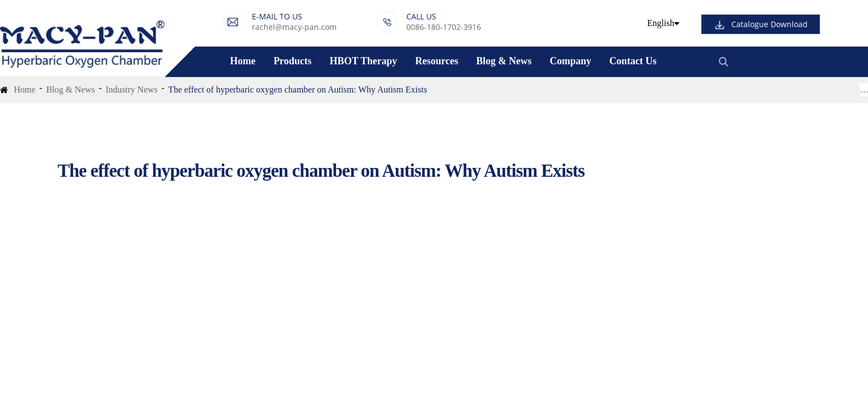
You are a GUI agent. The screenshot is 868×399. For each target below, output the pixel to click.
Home (242, 61)
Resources (437, 61)
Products (293, 61)
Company (570, 61)
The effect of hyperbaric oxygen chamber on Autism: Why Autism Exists (298, 89)
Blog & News (504, 61)
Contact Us (633, 61)
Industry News (132, 89)
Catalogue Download (769, 24)
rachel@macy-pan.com (294, 27)
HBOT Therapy (363, 61)
